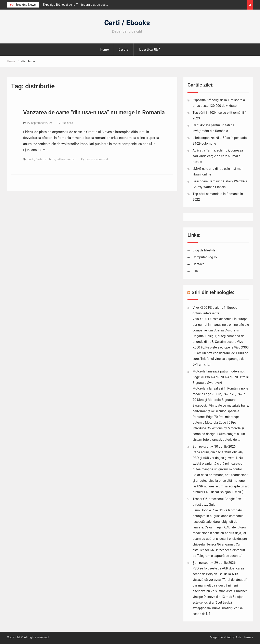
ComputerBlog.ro (205, 257)
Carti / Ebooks (127, 23)
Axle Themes (244, 637)
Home (104, 49)
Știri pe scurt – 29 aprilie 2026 (214, 563)
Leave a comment (97, 159)
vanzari (71, 159)
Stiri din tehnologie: (213, 292)
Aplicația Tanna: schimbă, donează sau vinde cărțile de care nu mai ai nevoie (218, 156)
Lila (195, 271)
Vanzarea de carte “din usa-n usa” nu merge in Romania (94, 112)
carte (31, 159)
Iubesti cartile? (149, 49)
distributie (49, 159)
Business (67, 123)
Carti (39, 159)
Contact (198, 264)
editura (61, 159)
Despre (123, 49)
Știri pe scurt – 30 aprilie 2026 (214, 446)
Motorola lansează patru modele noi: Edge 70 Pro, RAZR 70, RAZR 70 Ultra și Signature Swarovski (221, 377)
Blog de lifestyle (204, 250)
